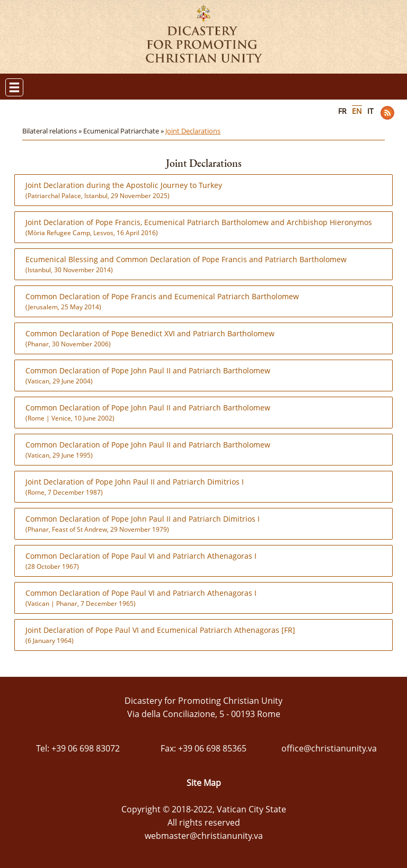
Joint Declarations (193, 131)
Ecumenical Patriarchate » (124, 131)
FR (342, 111)
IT (370, 111)
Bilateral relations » (53, 131)
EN (357, 111)
